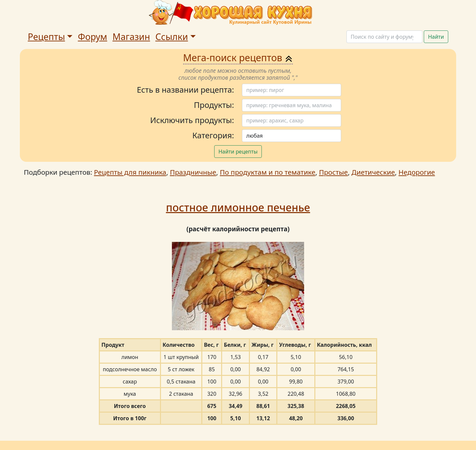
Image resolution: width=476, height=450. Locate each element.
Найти (436, 37)
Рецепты (46, 37)
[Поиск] (384, 37)
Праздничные (193, 172)
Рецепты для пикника (130, 172)
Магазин (131, 37)
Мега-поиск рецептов (238, 57)
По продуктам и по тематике (268, 172)
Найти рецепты (238, 152)
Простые (333, 172)
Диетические (373, 172)
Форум (92, 37)
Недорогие (417, 172)
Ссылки (172, 37)
